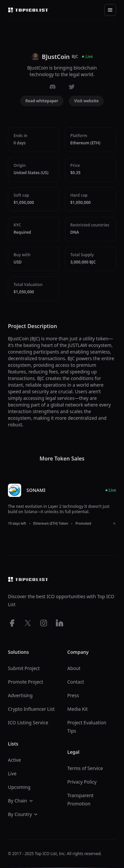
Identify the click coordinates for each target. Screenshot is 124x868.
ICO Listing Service (28, 723)
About (74, 668)
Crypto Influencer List (31, 709)
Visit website (86, 101)
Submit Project (24, 668)
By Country (23, 814)
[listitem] (62, 505)
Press (73, 695)
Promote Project (25, 682)
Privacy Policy (82, 782)
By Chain (21, 801)
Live (12, 773)
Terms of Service (85, 768)
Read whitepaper (42, 101)
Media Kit (78, 709)
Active (14, 760)
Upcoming (19, 787)
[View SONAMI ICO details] (114, 524)
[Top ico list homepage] (28, 10)
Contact (76, 682)
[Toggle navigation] (110, 10)
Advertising (20, 695)
